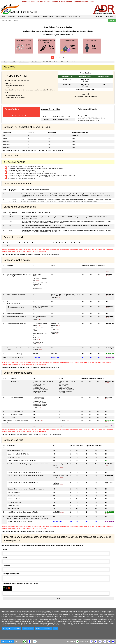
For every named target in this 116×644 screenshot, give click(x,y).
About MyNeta (110, 17)
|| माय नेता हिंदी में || (74, 17)
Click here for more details (86, 89)
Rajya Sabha (36, 17)
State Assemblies (24, 17)
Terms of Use (47, 629)
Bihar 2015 (13, 62)
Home (4, 17)
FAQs (55, 629)
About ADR (99, 17)
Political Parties (48, 17)
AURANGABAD (24, 62)
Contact (38, 629)
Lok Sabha (12, 17)
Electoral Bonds (61, 17)
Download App (70, 641)
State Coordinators (28, 629)
